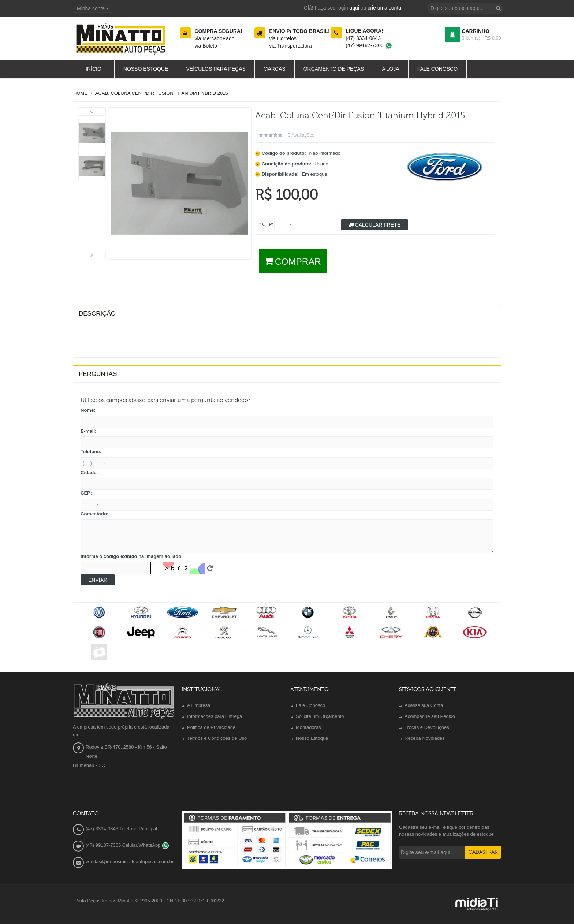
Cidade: (89, 472)
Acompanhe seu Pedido (430, 716)
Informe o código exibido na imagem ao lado (131, 556)
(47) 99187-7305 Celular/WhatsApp (127, 845)
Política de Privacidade (211, 727)
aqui (354, 8)
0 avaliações (301, 135)
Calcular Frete (374, 225)
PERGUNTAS (98, 374)
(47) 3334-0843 (363, 38)
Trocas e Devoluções (427, 727)
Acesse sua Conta (424, 705)
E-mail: (88, 431)
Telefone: (91, 452)
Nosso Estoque (312, 738)
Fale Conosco (310, 705)
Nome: (88, 410)
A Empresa (199, 705)
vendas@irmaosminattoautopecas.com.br (130, 862)
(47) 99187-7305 (369, 45)
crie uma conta (384, 8)
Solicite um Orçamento (320, 716)
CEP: (86, 493)
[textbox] (465, 8)
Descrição (97, 314)
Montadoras (308, 727)
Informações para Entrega (215, 716)
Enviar (98, 580)
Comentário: (95, 514)
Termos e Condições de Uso (217, 738)
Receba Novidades (425, 738)
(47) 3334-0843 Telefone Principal (121, 829)
